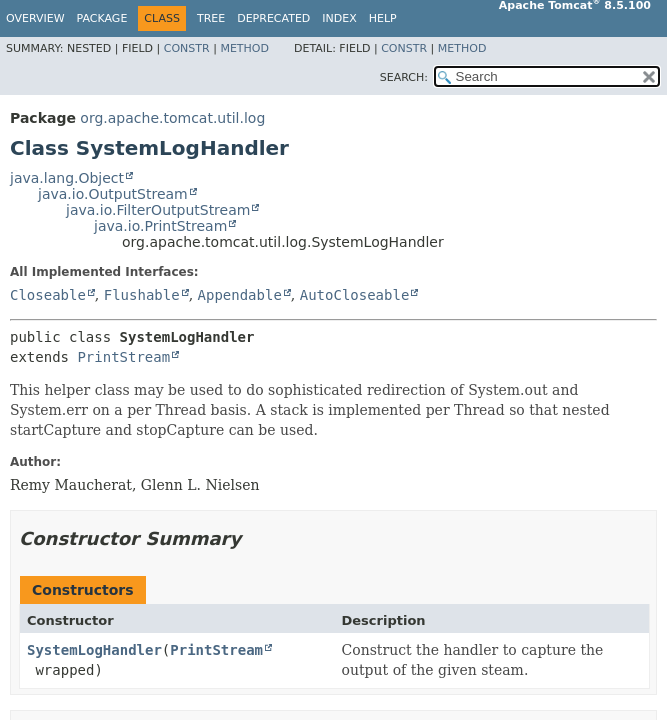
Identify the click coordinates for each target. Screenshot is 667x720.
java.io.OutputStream (113, 194)
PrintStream (123, 357)
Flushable (142, 295)
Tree (211, 18)
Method (244, 48)
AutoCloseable (355, 295)
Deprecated (273, 18)
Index (339, 18)
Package (102, 18)
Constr (187, 48)
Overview (35, 18)
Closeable (48, 295)
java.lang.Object (67, 178)
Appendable (240, 295)
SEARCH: (404, 77)
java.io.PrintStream (160, 226)
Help (383, 18)
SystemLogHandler (94, 650)
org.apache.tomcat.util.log (172, 118)
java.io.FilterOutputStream (158, 210)
